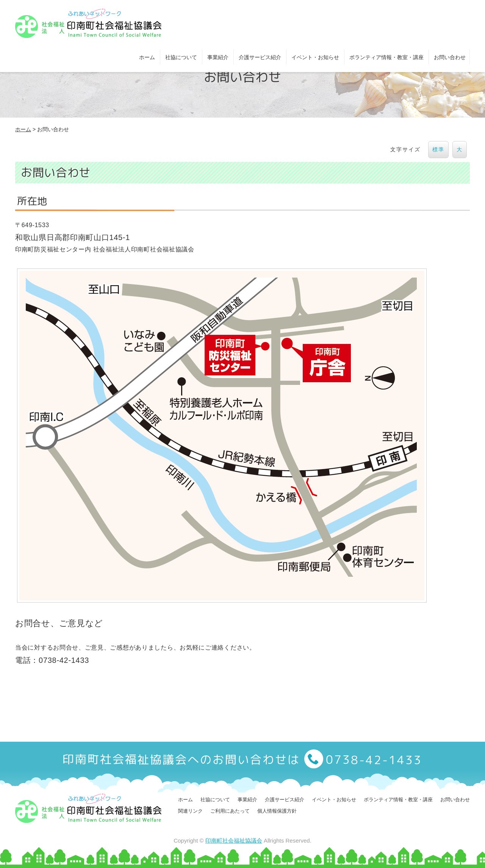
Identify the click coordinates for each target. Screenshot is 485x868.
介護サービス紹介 (260, 57)
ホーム (147, 57)
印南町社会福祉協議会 (234, 841)
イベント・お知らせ (315, 57)
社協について (181, 57)
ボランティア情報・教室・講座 (386, 57)
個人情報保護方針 (277, 811)
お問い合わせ (450, 57)
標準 (438, 149)
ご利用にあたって (230, 811)
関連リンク (190, 811)
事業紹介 (218, 57)
